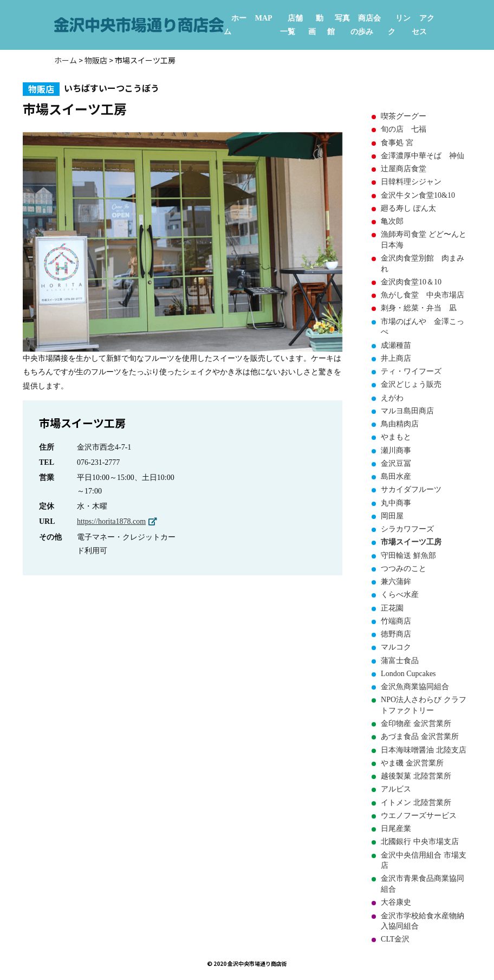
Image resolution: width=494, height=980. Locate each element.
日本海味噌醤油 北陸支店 (424, 750)
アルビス (396, 789)
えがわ (392, 398)
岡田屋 (392, 516)
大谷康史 (396, 902)
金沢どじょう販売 (411, 384)
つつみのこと (404, 569)
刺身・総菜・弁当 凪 (419, 308)
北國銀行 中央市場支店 (420, 842)
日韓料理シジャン (411, 182)
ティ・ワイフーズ (411, 371)
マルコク (396, 647)
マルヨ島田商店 (407, 411)
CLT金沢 (395, 939)
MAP (264, 18)
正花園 (392, 608)
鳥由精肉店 (400, 424)
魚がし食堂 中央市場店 (422, 295)
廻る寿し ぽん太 (408, 208)
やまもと (396, 437)
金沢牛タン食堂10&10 (418, 195)
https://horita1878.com (111, 521)
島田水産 (396, 476)
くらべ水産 (400, 595)
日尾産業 (396, 829)
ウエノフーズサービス (419, 816)
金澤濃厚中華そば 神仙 (422, 156)
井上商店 (396, 358)
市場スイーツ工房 (411, 542)
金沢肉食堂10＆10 (411, 282)
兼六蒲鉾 (396, 582)
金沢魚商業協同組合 (415, 687)
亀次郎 (392, 221)
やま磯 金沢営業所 (412, 763)
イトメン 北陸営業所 (416, 803)
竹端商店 (396, 621)
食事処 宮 (397, 143)
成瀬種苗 (396, 345)
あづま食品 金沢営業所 (420, 736)
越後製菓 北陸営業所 (416, 776)
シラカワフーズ (407, 529)
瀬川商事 (396, 450)
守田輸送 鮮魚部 (408, 556)
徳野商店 (396, 634)
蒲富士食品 (400, 661)
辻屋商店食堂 (404, 169)
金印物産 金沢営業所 (416, 723)
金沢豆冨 (396, 463)
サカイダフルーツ (411, 489)
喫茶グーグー (404, 116)
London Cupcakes (408, 674)
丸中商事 (396, 503)
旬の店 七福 (404, 129)
